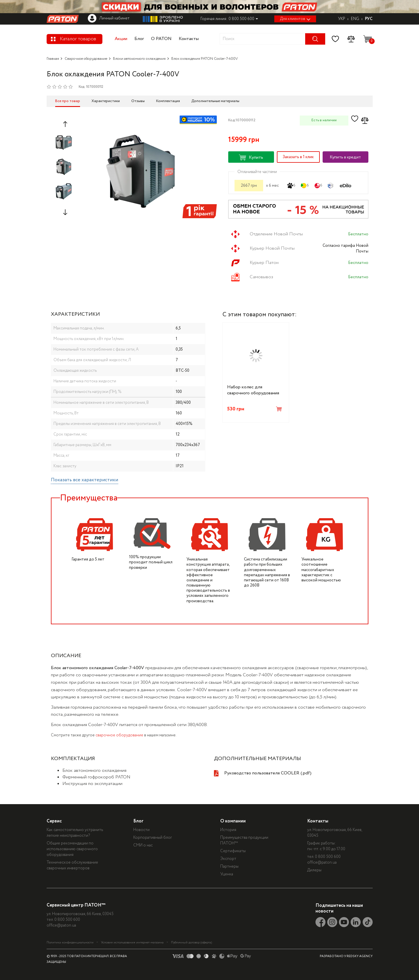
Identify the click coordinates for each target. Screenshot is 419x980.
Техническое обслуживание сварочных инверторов (72, 865)
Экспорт (234, 859)
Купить (251, 157)
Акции (121, 39)
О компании (238, 821)
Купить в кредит (345, 157)
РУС (369, 19)
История (234, 830)
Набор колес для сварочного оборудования (253, 390)
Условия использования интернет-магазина (132, 942)
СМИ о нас (146, 845)
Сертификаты (238, 851)
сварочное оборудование (119, 735)
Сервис (54, 821)
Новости (144, 830)
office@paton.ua (330, 862)
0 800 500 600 (336, 857)
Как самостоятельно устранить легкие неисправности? (75, 833)
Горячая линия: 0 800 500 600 (229, 19)
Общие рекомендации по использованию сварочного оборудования (72, 849)
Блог (139, 39)
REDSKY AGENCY (360, 956)
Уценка (232, 874)
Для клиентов (295, 19)
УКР (342, 19)
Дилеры (322, 870)
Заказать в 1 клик (298, 157)
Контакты (189, 39)
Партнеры (235, 866)
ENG (355, 19)
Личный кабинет (109, 18)
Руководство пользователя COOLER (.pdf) (268, 773)
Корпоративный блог (155, 838)
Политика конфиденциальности (70, 942)
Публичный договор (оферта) (191, 942)
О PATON (161, 39)
